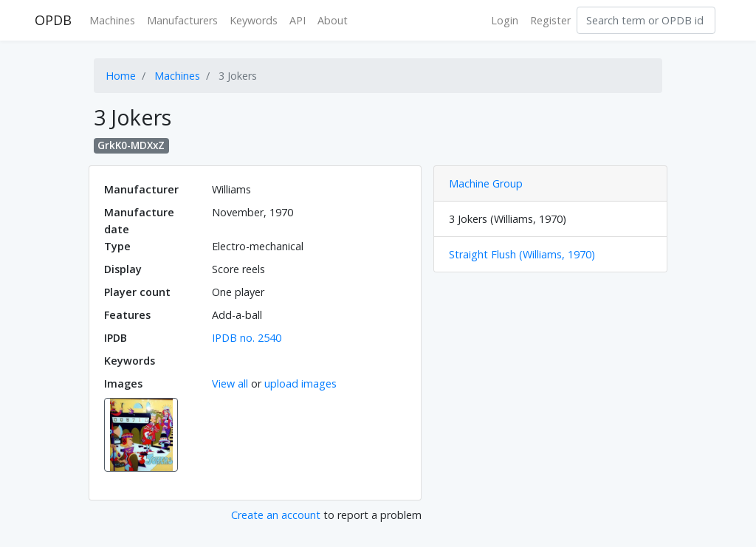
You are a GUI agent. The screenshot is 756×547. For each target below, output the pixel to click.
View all (230, 383)
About (333, 20)
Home (121, 76)
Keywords (254, 20)
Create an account (276, 515)
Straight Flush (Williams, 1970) (522, 254)
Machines (112, 20)
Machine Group (486, 183)
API (298, 20)
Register (550, 20)
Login (505, 20)
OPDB (53, 20)
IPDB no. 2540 (247, 338)
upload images (300, 383)
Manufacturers (182, 20)
